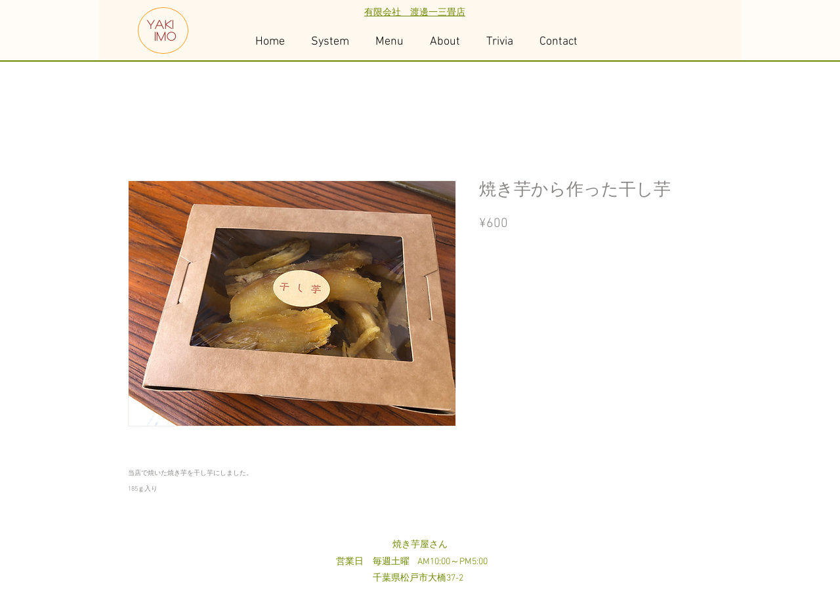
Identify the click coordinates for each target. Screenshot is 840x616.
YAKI (161, 24)
